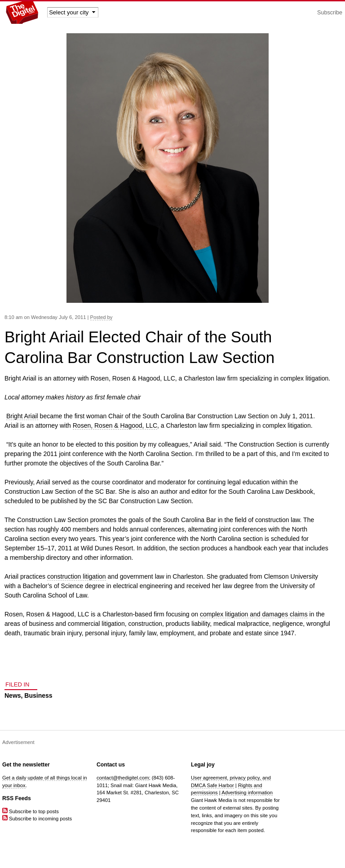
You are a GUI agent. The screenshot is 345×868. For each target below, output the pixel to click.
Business (38, 695)
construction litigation (77, 576)
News (13, 695)
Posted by (102, 317)
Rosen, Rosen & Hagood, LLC (115, 425)
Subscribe (330, 13)
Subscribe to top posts (31, 811)
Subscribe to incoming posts (37, 819)
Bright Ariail (22, 416)
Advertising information (247, 793)
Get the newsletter (26, 765)
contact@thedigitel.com (123, 778)
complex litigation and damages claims (254, 614)
